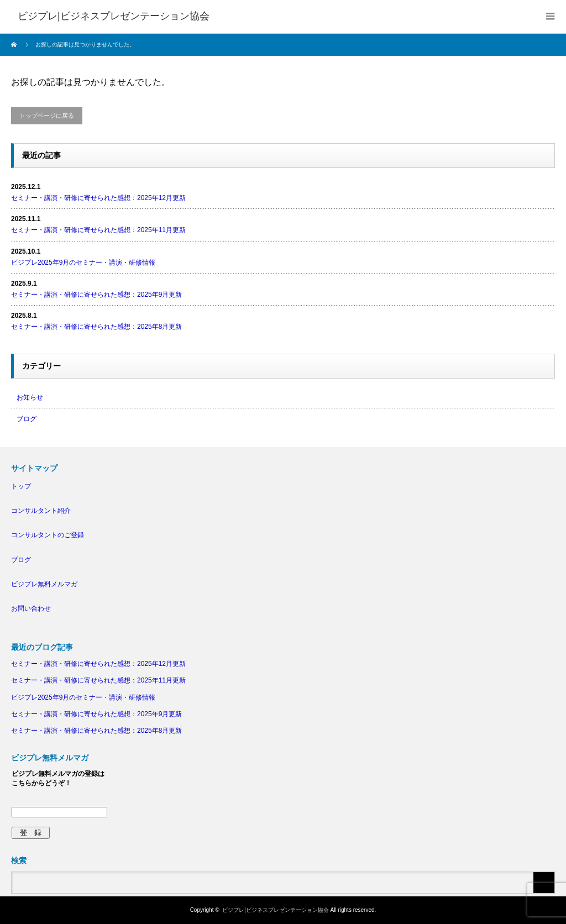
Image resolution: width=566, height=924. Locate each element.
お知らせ (30, 397)
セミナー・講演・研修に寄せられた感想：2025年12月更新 (98, 198)
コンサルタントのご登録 (48, 535)
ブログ (27, 419)
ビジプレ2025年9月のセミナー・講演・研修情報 (83, 262)
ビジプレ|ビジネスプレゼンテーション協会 (276, 910)
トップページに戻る (47, 116)
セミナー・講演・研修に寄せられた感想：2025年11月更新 (98, 230)
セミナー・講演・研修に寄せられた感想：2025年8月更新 (96, 327)
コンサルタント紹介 (41, 511)
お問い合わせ (31, 608)
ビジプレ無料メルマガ (44, 584)
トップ (21, 486)
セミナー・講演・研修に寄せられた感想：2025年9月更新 (96, 295)
